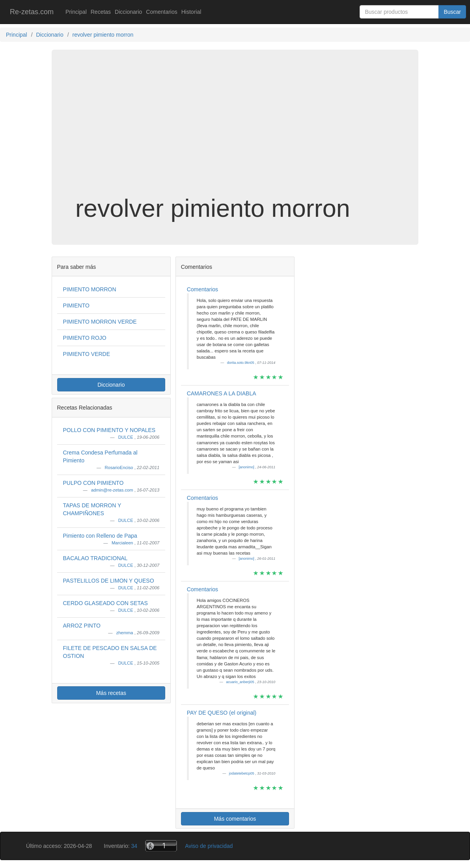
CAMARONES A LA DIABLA (222, 393)
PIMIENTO (76, 305)
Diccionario (128, 12)
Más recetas (111, 693)
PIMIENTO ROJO (85, 338)
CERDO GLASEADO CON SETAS (105, 603)
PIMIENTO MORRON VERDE (100, 322)
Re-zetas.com (32, 12)
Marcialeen (123, 543)
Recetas (101, 12)
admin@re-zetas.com (113, 490)
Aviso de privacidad (209, 846)
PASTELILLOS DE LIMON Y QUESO (109, 581)
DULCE (126, 437)
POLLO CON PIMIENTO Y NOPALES (109, 430)
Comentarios (161, 12)
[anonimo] (247, 467)
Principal (76, 12)
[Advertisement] (235, 132)
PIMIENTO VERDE (87, 354)
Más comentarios (235, 819)
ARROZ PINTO (82, 626)
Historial (191, 12)
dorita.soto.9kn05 (241, 363)
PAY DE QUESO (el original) (222, 713)
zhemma (125, 633)
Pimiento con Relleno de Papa (100, 536)
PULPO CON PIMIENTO (93, 483)
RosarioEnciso (119, 468)
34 (134, 846)
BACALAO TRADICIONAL (95, 558)
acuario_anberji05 (241, 682)
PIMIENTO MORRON (90, 289)
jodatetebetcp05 (242, 773)
